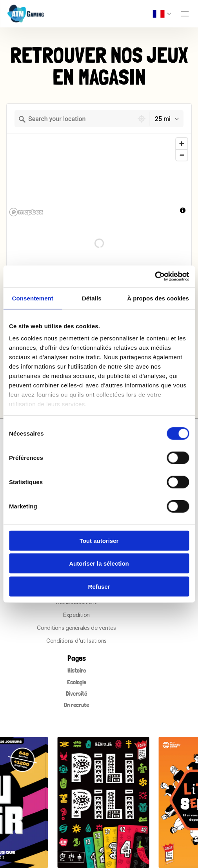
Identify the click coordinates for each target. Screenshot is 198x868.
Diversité (76, 693)
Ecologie (77, 682)
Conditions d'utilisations (76, 641)
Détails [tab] (92, 298)
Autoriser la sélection (99, 563)
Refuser (99, 586)
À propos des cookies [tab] (158, 298)
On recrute (76, 705)
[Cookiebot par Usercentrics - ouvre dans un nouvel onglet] (155, 277)
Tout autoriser (99, 540)
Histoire (77, 670)
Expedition (76, 615)
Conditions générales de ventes (76, 628)
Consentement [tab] (33, 298)
